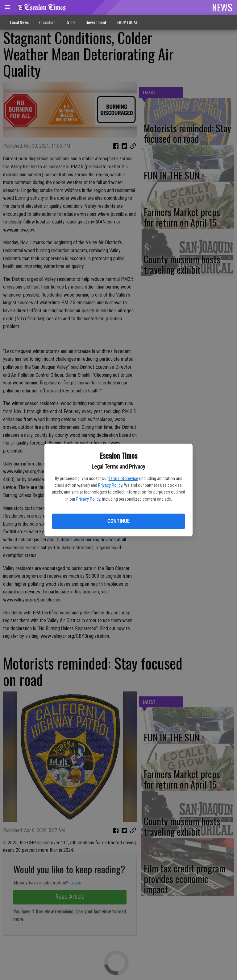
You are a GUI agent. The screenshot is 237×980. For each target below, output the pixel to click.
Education (47, 22)
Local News (19, 22)
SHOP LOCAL (127, 22)
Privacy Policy (110, 485)
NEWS (222, 7)
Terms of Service (123, 478)
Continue (118, 521)
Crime (71, 22)
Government (96, 22)
